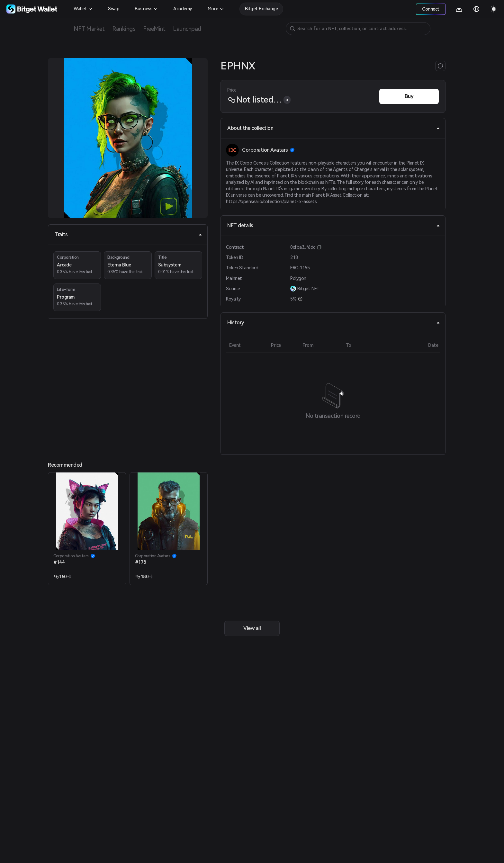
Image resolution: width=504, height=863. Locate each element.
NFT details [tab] (334, 225)
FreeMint (154, 29)
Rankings (124, 29)
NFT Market (89, 29)
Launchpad (187, 29)
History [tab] (334, 323)
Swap (114, 9)
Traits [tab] (128, 234)
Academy (183, 9)
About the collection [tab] (334, 128)
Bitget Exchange (261, 9)
